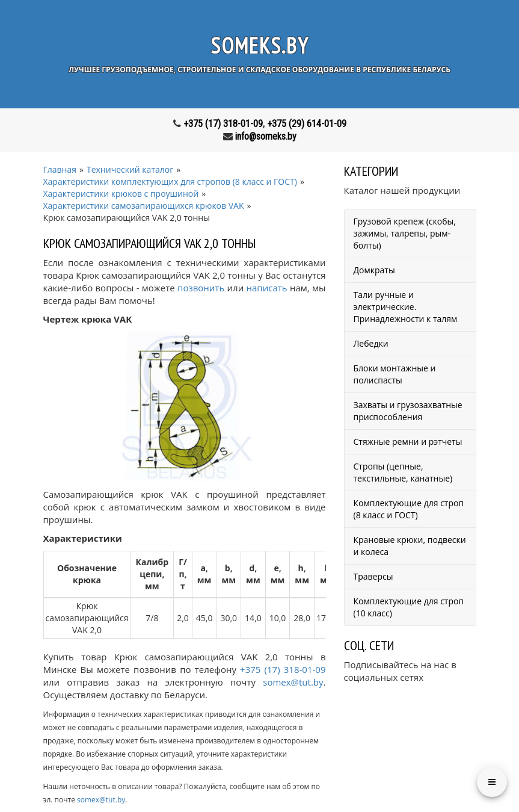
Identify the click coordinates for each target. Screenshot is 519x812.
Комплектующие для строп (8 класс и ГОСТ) (409, 509)
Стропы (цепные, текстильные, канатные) (403, 472)
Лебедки (371, 343)
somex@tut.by (293, 682)
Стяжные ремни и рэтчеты (408, 442)
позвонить (201, 288)
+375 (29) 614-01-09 (307, 124)
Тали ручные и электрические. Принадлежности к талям (406, 307)
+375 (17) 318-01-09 (223, 124)
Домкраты (374, 270)
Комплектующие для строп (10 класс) (409, 607)
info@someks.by (266, 136)
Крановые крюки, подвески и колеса (410, 546)
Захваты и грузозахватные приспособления (408, 411)
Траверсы (373, 576)
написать (267, 288)
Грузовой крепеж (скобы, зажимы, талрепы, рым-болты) (405, 233)
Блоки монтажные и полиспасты (395, 374)
